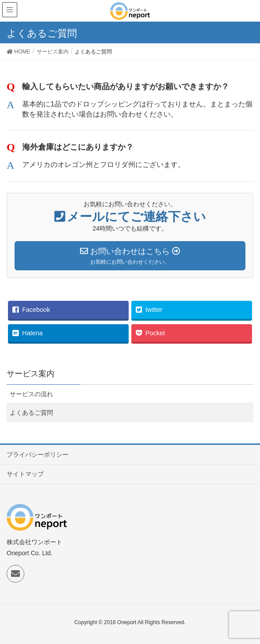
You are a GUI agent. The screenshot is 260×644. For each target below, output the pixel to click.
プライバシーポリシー (38, 455)
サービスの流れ (31, 394)
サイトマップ (25, 474)
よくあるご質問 (31, 413)
